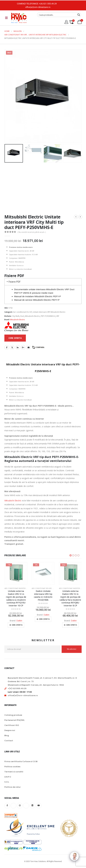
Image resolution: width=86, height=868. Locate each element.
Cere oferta (17, 625)
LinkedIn (18, 347)
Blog (7, 735)
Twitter (12, 347)
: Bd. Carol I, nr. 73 (21, 681)
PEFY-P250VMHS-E (48, 316)
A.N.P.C (8, 777)
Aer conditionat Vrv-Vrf (22, 312)
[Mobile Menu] (6, 18)
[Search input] (57, 15)
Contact (9, 741)
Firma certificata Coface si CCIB (21, 761)
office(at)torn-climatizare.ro (38, 7)
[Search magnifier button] (79, 15)
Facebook (7, 347)
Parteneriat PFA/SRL (14, 720)
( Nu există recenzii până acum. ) (32, 232)
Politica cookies (12, 767)
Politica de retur (13, 787)
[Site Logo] (19, 18)
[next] (80, 217)
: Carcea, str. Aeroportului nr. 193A (36, 685)
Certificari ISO (12, 725)
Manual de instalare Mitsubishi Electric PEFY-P (38, 296)
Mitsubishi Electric (32, 316)
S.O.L (7, 782)
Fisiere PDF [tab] (13, 282)
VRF (58, 316)
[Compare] (71, 22)
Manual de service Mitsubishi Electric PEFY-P (37, 300)
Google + (23, 347)
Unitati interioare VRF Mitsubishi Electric (49, 312)
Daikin (19, 621)
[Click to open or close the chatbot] (74, 856)
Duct (22, 316)
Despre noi (10, 730)
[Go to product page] (16, 573)
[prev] (76, 217)
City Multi (16, 316)
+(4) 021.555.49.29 (48, 4)
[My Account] (66, 22)
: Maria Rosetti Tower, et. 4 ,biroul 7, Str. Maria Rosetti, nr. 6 (42, 678)
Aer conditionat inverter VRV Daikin (19, 588)
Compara (40, 347)
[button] (71, 555)
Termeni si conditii (14, 772)
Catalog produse (13, 715)
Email (28, 347)
